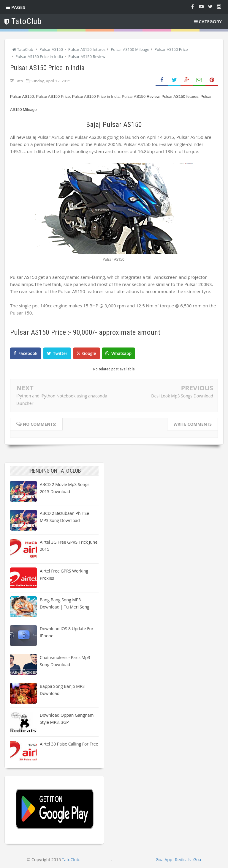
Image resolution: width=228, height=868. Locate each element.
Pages (16, 7)
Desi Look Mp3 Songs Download (182, 396)
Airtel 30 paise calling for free (69, 744)
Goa (197, 860)
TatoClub (71, 860)
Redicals (183, 860)
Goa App (164, 860)
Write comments (193, 424)
